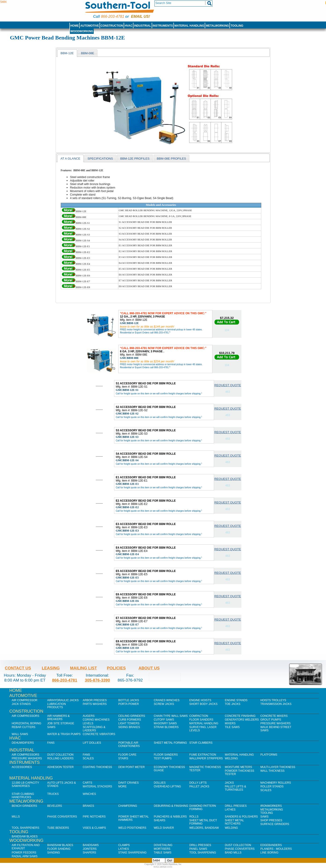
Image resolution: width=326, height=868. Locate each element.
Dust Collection (60, 755)
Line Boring (269, 853)
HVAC (129, 26)
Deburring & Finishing (171, 806)
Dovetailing (163, 845)
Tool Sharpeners (25, 828)
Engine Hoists (200, 700)
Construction (112, 26)
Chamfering (128, 806)
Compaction (199, 716)
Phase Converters (62, 817)
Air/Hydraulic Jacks (63, 700)
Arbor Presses (95, 700)
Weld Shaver (164, 828)
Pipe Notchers (94, 817)
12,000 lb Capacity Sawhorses (25, 784)
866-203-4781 (113, 16)
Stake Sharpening (132, 853)
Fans (51, 743)
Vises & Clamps (94, 828)
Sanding (54, 853)
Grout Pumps (271, 720)
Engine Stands (236, 700)
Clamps (124, 845)
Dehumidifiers (23, 743)
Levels (88, 723)
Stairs (123, 758)
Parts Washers (95, 704)
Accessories (22, 767)
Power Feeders (24, 853)
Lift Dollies (92, 743)
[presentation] (88, 53)
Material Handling (190, 26)
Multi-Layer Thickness (278, 767)
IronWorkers (271, 806)
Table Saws (163, 853)
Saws (51, 727)
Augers (89, 716)
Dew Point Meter (131, 767)
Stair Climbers (201, 743)
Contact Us (18, 668)
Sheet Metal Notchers (234, 822)
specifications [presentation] (100, 159)
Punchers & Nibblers (170, 817)
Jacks (229, 783)
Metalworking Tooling (272, 811)
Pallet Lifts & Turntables (235, 788)
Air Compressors (25, 716)
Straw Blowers (166, 727)
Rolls (194, 817)
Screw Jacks (164, 704)
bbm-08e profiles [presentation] (171, 159)
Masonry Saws (165, 723)
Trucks (53, 794)
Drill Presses (236, 806)
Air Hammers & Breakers (58, 718)
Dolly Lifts (198, 783)
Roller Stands (272, 786)
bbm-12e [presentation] (67, 53)
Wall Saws (20, 734)
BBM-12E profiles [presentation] (135, 159)
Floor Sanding (59, 849)
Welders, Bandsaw (204, 828)
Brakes (88, 806)
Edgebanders (271, 845)
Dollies (160, 783)
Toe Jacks (233, 704)
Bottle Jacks (129, 700)
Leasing (51, 668)
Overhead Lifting (167, 786)
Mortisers (162, 849)
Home (75, 26)
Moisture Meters (238, 767)
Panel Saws (198, 849)
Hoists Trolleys (273, 700)
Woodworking (82, 31)
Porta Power (129, 704)
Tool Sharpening (203, 853)
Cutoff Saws (164, 720)
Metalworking (217, 26)
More (122, 786)
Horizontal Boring (27, 723)
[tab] (67, 53)
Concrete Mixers (274, 716)
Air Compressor (25, 700)
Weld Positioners (132, 828)
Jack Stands (21, 704)
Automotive (90, 26)
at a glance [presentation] (70, 159)
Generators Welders (242, 720)
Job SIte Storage (61, 723)
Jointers (90, 849)
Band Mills (233, 853)
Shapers (89, 853)
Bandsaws (91, 845)
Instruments (163, 26)
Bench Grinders (24, 806)
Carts (87, 783)
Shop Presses (271, 820)
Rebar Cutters (23, 727)
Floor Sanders (201, 720)
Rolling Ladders (60, 758)
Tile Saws (232, 727)
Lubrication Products (57, 706)
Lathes (230, 810)
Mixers (230, 723)
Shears (159, 820)
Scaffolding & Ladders (94, 729)
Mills (16, 817)
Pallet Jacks (199, 786)
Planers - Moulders (276, 849)
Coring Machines (96, 720)
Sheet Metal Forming (170, 743)
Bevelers (55, 806)
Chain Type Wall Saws (171, 716)
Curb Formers (130, 720)
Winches (89, 794)
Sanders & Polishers (241, 817)
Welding (231, 758)
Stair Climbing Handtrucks (23, 796)
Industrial (143, 26)
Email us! (141, 16)
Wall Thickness (272, 771)
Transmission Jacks (276, 704)
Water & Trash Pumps (64, 734)
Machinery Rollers (276, 783)
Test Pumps (163, 758)
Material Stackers (97, 786)
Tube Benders (58, 828)
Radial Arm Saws (25, 856)
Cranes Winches (167, 700)
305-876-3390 (97, 680)
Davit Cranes (129, 783)
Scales (88, 758)
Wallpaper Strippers (206, 758)
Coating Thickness (97, 767)
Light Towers (129, 723)
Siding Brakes (129, 727)
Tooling (237, 26)
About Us (149, 668)
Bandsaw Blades (25, 836)
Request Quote (228, 385)
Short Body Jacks (203, 704)
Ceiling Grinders (132, 716)
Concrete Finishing (240, 716)
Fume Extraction (203, 755)
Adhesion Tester (60, 767)
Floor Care (127, 755)
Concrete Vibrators (99, 734)
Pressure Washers (276, 723)
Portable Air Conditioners (129, 744)
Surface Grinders (275, 824)
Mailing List (84, 668)
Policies (116, 668)
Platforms (269, 755)
